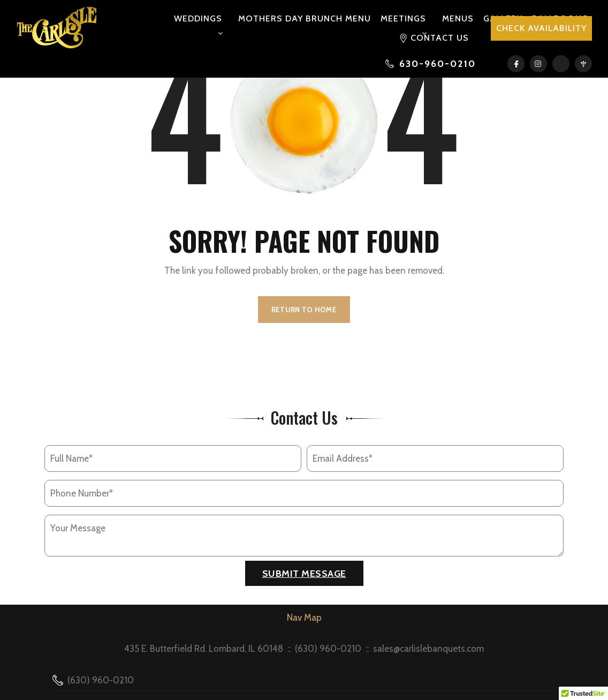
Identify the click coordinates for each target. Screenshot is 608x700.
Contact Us (440, 38)
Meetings (403, 18)
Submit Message (304, 574)
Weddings (198, 18)
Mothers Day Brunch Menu (305, 18)
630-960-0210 (438, 64)
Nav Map (304, 618)
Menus (458, 18)
